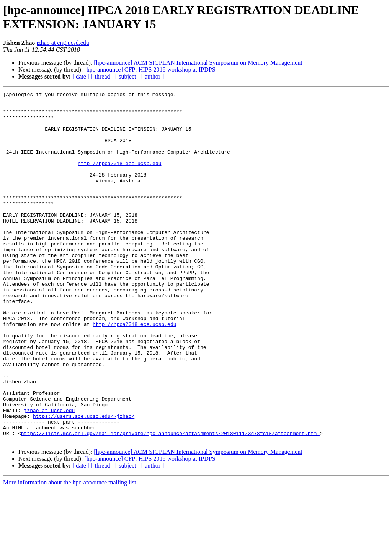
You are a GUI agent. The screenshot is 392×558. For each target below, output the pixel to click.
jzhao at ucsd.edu (50, 475)
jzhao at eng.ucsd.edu (63, 43)
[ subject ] (127, 76)
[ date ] (81, 76)
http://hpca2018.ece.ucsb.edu (119, 178)
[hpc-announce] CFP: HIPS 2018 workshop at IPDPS (150, 70)
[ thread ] (102, 76)
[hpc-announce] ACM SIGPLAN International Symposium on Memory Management (198, 63)
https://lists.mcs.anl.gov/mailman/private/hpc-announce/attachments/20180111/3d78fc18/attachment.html (170, 502)
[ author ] (153, 76)
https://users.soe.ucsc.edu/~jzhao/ (84, 481)
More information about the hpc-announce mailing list (69, 551)
